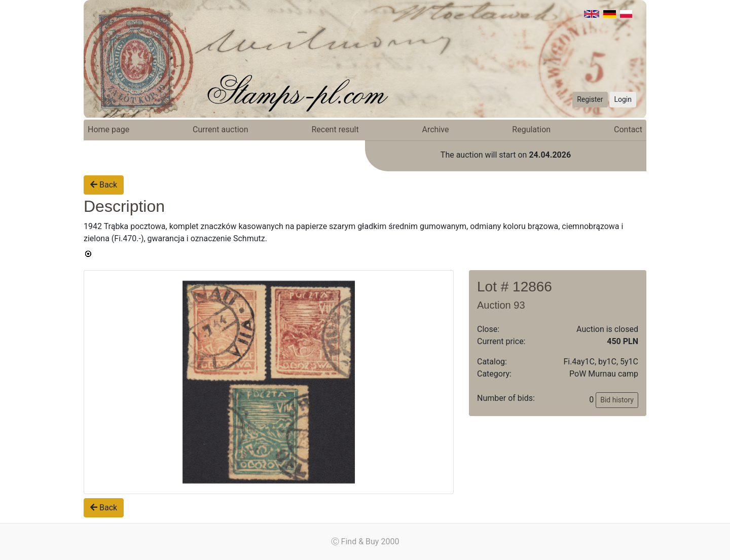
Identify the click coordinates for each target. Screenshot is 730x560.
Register (590, 99)
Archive (436, 129)
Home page (108, 129)
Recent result (335, 129)
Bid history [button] (617, 400)
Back (104, 185)
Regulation (531, 129)
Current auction (220, 129)
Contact (628, 129)
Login (623, 99)
